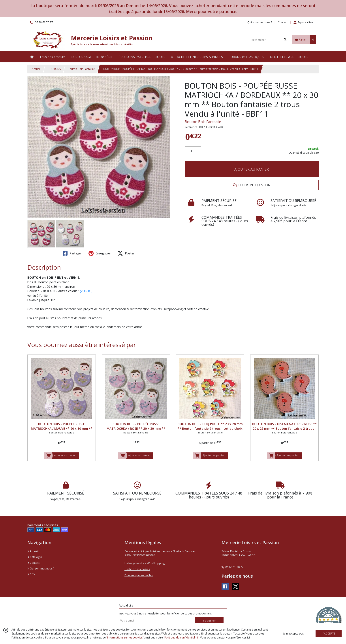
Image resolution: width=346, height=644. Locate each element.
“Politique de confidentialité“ (181, 637)
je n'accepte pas (293, 634)
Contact (283, 22)
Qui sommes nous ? (41, 568)
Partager (72, 253)
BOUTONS (54, 69)
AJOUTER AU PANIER (252, 169)
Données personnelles (139, 575)
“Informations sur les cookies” (125, 637)
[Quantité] (193, 151)
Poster (126, 253)
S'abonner (209, 621)
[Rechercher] (285, 40)
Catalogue (35, 557)
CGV (31, 574)
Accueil (36, 69)
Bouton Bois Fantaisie (81, 69)
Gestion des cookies (137, 569)
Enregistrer (100, 253)
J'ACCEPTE (329, 634)
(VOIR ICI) (86, 291)
